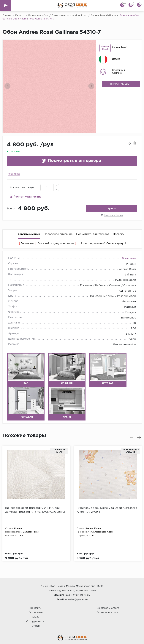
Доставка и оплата (108, 608)
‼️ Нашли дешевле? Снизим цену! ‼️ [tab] (103, 244)
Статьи (36, 626)
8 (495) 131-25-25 (80, 595)
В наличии (129, 259)
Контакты (36, 608)
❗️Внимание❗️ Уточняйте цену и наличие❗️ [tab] (47, 244)
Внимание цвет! (121, 84)
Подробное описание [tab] (58, 234)
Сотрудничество (36, 621)
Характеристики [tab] (29, 234)
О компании (36, 613)
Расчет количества (28, 197)
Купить (112, 209)
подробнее (14, 174)
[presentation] (7, 86)
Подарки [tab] (119, 234)
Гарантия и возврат (108, 613)
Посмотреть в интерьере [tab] (93, 234)
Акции (36, 617)
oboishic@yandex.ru (76, 600)
